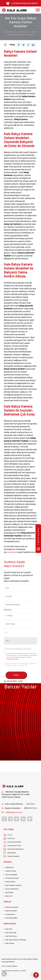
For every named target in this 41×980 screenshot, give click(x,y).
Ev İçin (10, 835)
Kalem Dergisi (10, 882)
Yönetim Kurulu (11, 871)
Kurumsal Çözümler (14, 842)
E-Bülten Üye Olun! (38, 539)
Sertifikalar (9, 893)
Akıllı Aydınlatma (11, 918)
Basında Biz (12, 853)
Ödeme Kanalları (13, 856)
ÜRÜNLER (7, 902)
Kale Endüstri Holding (13, 886)
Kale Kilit (9, 929)
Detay (16, 659)
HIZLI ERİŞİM (8, 830)
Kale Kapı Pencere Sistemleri (16, 940)
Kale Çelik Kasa (11, 936)
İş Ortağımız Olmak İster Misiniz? (25, 3)
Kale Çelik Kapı (11, 933)
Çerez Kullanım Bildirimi (9, 966)
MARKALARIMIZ (10, 924)
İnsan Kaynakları (11, 875)
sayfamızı (12, 552)
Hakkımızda (9, 868)
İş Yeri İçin (11, 839)
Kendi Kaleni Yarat (14, 846)
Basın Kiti (9, 896)
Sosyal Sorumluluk (12, 889)
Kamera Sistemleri (12, 907)
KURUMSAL (8, 862)
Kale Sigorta (10, 943)
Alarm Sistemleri (11, 911)
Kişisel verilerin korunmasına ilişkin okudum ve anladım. (21, 665)
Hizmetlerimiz (10, 915)
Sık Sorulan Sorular (12, 878)
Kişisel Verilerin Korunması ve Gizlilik (14, 971)
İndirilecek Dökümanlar (16, 849)
